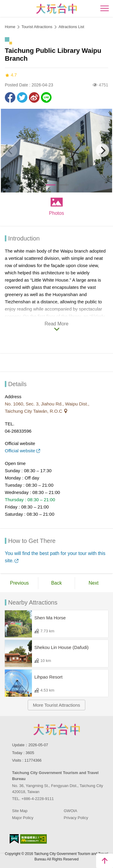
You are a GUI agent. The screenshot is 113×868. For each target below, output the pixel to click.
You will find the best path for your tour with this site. (55, 557)
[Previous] (11, 150)
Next (94, 583)
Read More (56, 324)
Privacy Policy (76, 818)
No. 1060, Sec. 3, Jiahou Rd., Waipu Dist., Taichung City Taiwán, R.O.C (47, 407)
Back (57, 583)
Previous (19, 583)
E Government (14, 839)
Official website (20, 451)
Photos (57, 213)
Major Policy (23, 818)
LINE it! (46, 97)
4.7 (11, 75)
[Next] (102, 150)
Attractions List (71, 27)
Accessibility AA (34, 839)
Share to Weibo (34, 97)
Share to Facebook (10, 97)
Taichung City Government (57, 729)
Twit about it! (22, 97)
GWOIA (71, 811)
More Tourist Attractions (56, 705)
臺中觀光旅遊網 (56, 9)
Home (10, 27)
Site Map (20, 811)
